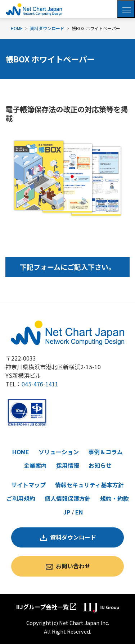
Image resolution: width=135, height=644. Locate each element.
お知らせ (100, 465)
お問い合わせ (73, 566)
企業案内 (35, 465)
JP (67, 512)
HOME (21, 452)
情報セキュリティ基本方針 (89, 485)
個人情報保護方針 (68, 498)
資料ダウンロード (73, 537)
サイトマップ (28, 485)
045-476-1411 (40, 384)
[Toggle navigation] (126, 9)
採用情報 (68, 465)
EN (79, 512)
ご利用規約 (21, 498)
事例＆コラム (105, 452)
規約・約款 (114, 498)
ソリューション (59, 452)
